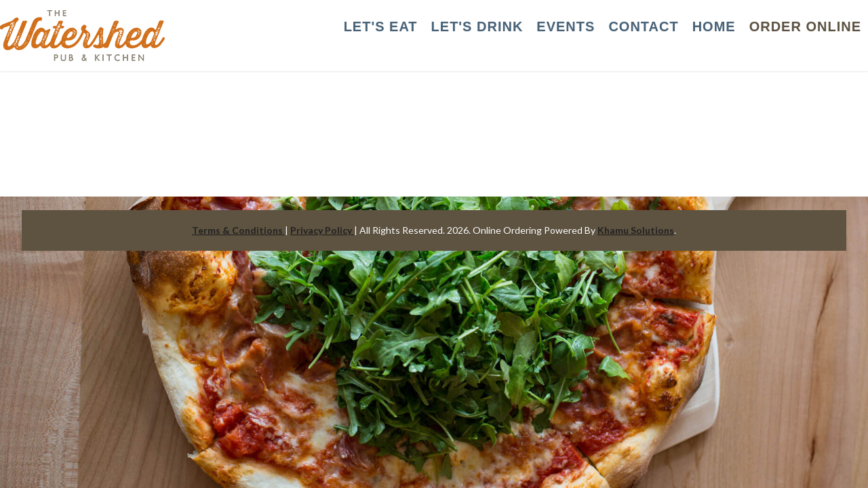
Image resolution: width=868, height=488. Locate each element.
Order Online (805, 26)
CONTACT (643, 26)
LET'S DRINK (477, 26)
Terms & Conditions (238, 230)
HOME (714, 26)
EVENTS (566, 26)
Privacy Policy (322, 230)
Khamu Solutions (636, 230)
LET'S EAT (381, 26)
